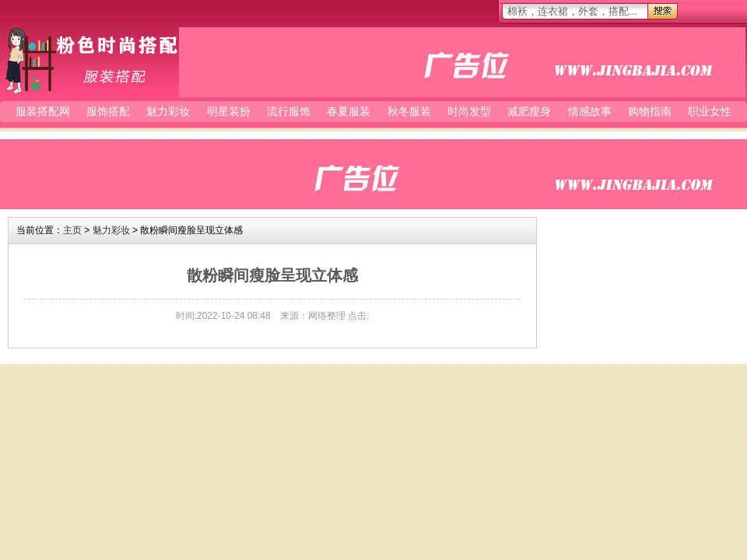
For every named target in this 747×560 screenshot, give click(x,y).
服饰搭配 (108, 111)
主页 (72, 230)
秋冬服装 (409, 111)
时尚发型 (469, 111)
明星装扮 (229, 111)
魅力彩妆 (168, 111)
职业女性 (710, 111)
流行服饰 (289, 111)
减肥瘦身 (529, 111)
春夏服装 (349, 111)
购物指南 (650, 111)
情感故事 (590, 111)
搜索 (663, 11)
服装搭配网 (89, 60)
